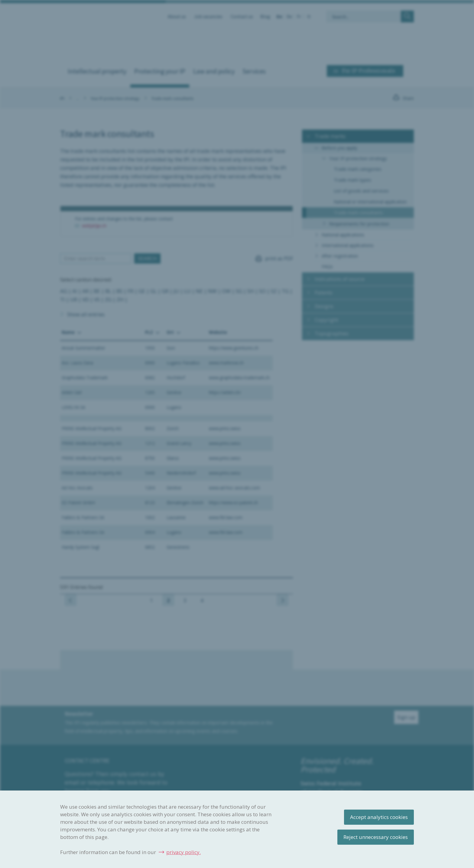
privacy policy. (183, 852)
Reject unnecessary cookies (376, 837)
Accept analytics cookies (379, 817)
